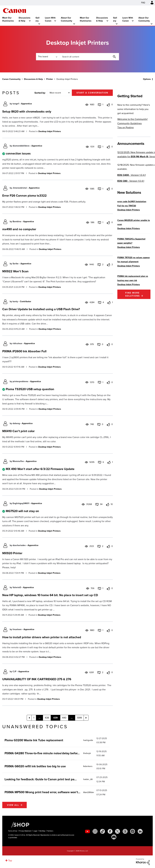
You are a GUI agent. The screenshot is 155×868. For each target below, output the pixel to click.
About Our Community (66, 19)
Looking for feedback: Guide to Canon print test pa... (41, 779)
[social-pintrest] (133, 831)
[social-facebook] (110, 831)
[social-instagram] (95, 831)
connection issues (18, 153)
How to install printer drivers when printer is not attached (42, 637)
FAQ (143, 3)
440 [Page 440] (64, 718)
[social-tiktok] (102, 831)
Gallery (37, 19)
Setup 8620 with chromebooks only (27, 111)
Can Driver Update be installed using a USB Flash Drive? (41, 309)
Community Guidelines (129, 123)
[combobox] (89, 57)
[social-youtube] (87, 831)
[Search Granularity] (48, 57)
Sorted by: (40, 93)
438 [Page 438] (47, 718)
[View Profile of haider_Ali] (88, 779)
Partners (50, 831)
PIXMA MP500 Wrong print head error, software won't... (42, 792)
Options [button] (147, 79)
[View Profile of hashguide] (88, 740)
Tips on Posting (125, 127)
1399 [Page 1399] (79, 718)
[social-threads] (125, 831)
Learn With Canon (50, 19)
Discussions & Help (25, 19)
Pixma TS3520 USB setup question (30, 389)
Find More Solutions (132, 294)
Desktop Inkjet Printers (50, 131)
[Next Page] (86, 718)
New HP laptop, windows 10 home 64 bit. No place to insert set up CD (50, 595)
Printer (50, 79)
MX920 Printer (12, 553)
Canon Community (14, 11)
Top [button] (10, 861)
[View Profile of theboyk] (87, 753)
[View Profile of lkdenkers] (88, 766)
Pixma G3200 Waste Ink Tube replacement (34, 740)
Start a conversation (92, 93)
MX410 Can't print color (18, 431)
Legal (35, 831)
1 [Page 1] (34, 718)
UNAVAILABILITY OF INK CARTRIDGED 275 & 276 (37, 679)
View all (13, 805)
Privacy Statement (25, 831)
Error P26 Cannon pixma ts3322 (24, 195)
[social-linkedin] (140, 831)
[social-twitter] (118, 831)
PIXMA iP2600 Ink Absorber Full (24, 351)
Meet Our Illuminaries (8, 19)
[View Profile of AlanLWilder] (89, 792)
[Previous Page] (29, 718)
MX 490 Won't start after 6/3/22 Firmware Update (40, 469)
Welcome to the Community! (132, 119)
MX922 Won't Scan (15, 271)
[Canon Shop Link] (19, 825)
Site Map (42, 831)
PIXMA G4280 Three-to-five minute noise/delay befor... (42, 753)
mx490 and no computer (19, 229)
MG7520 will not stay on (22, 511)
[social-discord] (114, 837)
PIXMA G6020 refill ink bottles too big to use (35, 766)
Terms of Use (13, 831)
